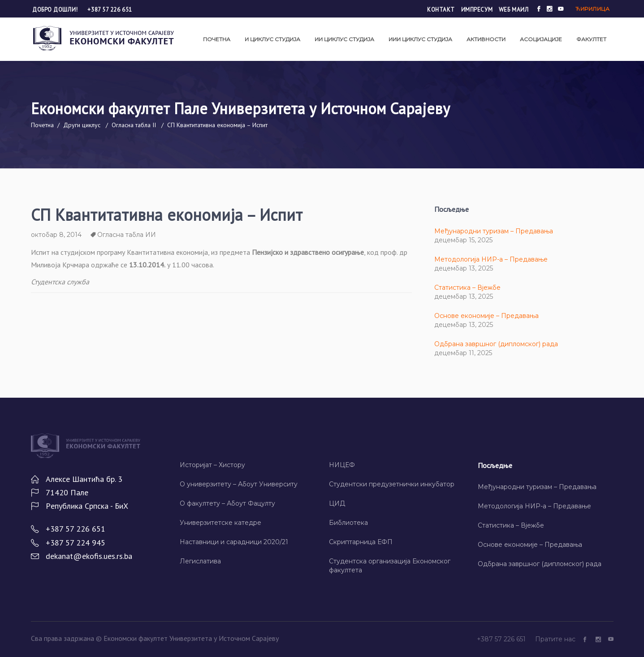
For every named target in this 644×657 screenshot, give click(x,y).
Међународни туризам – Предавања (494, 231)
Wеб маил (514, 10)
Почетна (42, 125)
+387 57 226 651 (110, 10)
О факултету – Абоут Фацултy (227, 503)
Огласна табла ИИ (127, 235)
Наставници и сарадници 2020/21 (234, 542)
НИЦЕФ (342, 465)
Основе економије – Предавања (486, 316)
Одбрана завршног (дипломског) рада (496, 344)
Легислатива (200, 561)
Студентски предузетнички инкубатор (392, 484)
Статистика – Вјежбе (467, 288)
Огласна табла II (134, 125)
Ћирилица (592, 9)
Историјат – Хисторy (212, 465)
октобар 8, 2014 (56, 235)
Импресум (477, 10)
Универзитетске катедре (220, 523)
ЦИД (337, 503)
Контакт (441, 10)
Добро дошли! (56, 10)
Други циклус (82, 125)
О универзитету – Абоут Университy (239, 484)
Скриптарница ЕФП (361, 542)
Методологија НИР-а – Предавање (491, 259)
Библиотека (348, 523)
